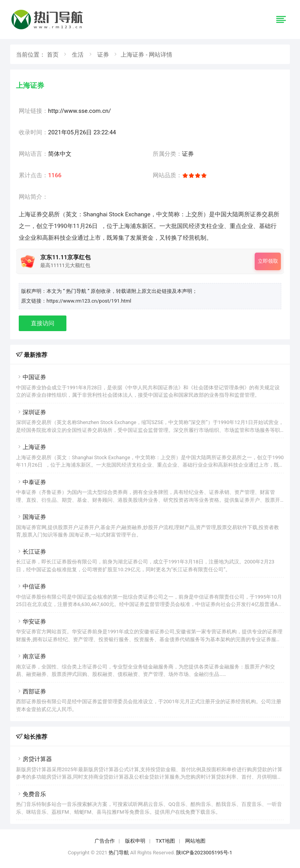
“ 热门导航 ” (77, 291)
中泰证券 (31, 482)
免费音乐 (31, 794)
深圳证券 (31, 412)
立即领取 (268, 261)
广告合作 (105, 841)
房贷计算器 (34, 759)
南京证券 (31, 656)
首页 (53, 55)
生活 (78, 55)
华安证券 (31, 622)
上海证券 (31, 447)
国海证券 (31, 517)
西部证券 (31, 692)
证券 (103, 55)
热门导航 (119, 853)
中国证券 (31, 377)
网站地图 (195, 841)
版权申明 (135, 841)
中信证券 (31, 586)
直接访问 (43, 323)
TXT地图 (165, 841)
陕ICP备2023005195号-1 (204, 853)
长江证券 (31, 552)
